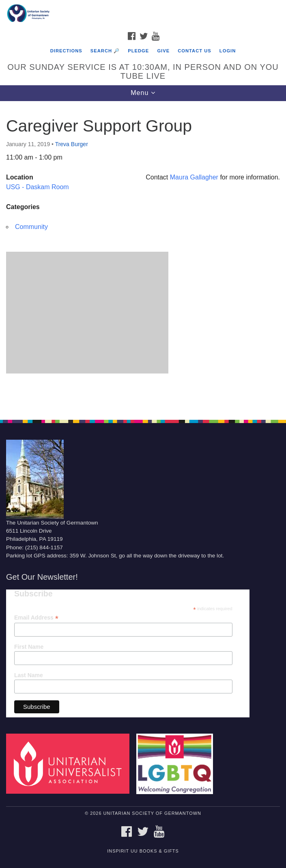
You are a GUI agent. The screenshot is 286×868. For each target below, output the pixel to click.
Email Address (36, 618)
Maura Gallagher (194, 177)
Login (228, 51)
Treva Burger (72, 144)
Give (163, 51)
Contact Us (195, 51)
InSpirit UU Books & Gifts (143, 851)
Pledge (138, 51)
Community (31, 227)
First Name (29, 647)
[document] (143, 256)
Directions (66, 51)
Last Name (29, 675)
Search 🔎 (105, 51)
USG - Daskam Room (38, 187)
